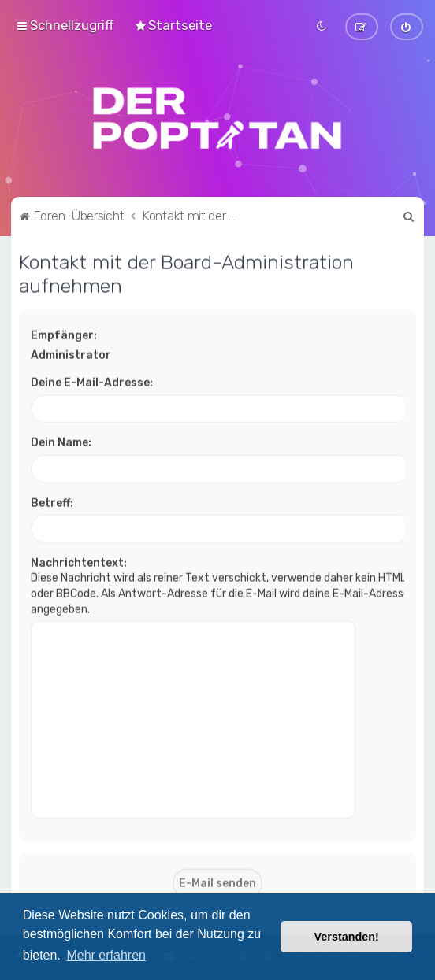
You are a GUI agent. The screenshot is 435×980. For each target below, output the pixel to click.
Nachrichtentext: (79, 562)
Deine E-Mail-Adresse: (92, 381)
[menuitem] (173, 25)
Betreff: (52, 502)
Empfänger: (64, 334)
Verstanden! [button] (347, 937)
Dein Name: (61, 442)
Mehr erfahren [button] (106, 955)
